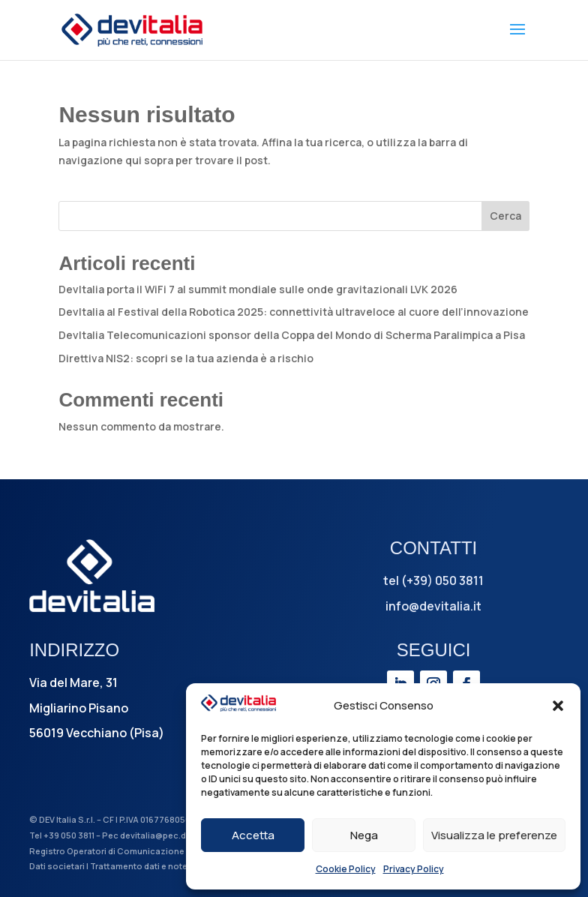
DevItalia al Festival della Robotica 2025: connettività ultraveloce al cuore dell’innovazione (294, 312)
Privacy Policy (414, 869)
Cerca (505, 216)
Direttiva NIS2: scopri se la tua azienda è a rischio (186, 358)
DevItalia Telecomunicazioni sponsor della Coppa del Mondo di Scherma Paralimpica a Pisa (292, 335)
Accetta (253, 835)
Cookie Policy (346, 869)
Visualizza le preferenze (494, 835)
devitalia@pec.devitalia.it (172, 835)
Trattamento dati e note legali (151, 866)
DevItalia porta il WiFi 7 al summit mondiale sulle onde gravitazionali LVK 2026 (258, 289)
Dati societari (57, 866)
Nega (364, 835)
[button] (558, 706)
